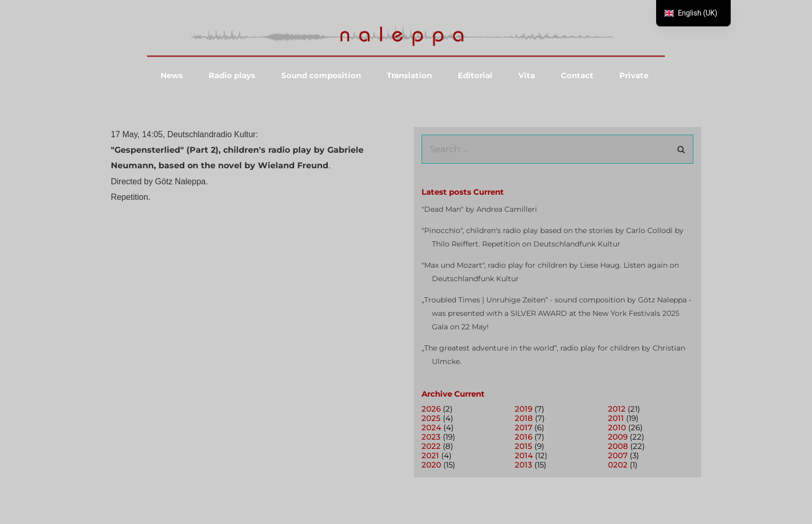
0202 (618, 465)
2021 (430, 455)
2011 (616, 418)
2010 (617, 427)
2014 (524, 455)
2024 (431, 427)
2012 (617, 409)
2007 (618, 455)
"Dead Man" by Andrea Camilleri (479, 209)
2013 (524, 465)
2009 (618, 437)
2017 (524, 427)
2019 (524, 409)
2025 (431, 418)
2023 (431, 437)
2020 (431, 465)
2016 (524, 437)
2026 (431, 409)
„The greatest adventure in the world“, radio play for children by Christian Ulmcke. (553, 355)
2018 (524, 418)
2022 (431, 446)
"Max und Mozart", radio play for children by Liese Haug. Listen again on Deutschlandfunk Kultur (550, 272)
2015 (524, 446)
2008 (618, 446)
